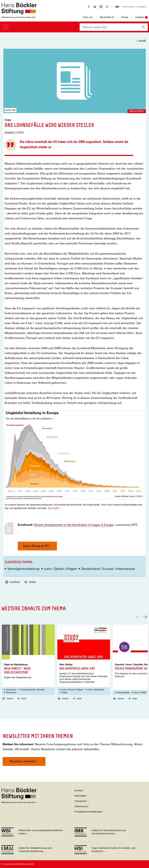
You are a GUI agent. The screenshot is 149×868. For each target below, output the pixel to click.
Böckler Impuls (137, 111)
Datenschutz (81, 806)
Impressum (80, 801)
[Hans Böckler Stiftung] (19, 802)
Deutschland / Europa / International (108, 569)
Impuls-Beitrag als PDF (36, 547)
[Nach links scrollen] (138, 617)
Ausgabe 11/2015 (14, 132)
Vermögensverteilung (23, 569)
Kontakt (79, 790)
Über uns (88, 17)
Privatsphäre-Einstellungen (89, 812)
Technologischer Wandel (32, 690)
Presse (125, 17)
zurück (142, 40)
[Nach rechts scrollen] (145, 617)
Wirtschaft (11, 692)
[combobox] (110, 27)
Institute (139, 17)
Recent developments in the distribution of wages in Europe (74, 525)
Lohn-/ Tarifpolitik (95, 690)
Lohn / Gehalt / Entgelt (60, 569)
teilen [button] (30, 582)
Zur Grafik (53, 508)
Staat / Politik (140, 692)
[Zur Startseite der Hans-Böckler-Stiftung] (19, 16)
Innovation (11, 690)
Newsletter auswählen (23, 761)
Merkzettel (80, 796)
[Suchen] (144, 27)
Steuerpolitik (123, 692)
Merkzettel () (107, 17)
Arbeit (64, 692)
